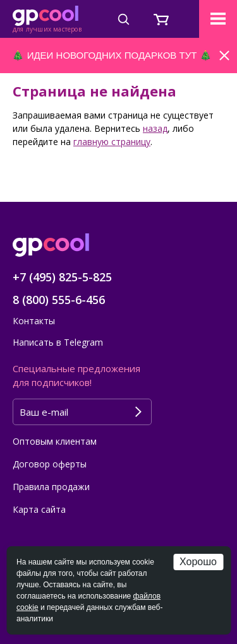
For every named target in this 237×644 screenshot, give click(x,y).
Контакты (34, 321)
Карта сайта (39, 509)
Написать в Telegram (58, 342)
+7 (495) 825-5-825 (62, 277)
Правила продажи (51, 487)
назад (155, 128)
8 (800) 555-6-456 (59, 300)
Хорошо (198, 562)
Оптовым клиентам (55, 441)
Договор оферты (50, 464)
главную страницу (112, 142)
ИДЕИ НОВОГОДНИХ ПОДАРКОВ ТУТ (112, 55)
